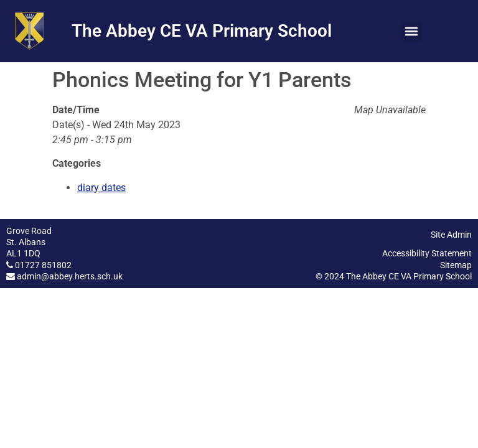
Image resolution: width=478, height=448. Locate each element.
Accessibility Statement (427, 253)
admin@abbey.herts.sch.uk (70, 276)
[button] (412, 31)
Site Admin (451, 235)
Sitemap (456, 265)
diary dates (101, 188)
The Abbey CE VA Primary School (202, 31)
